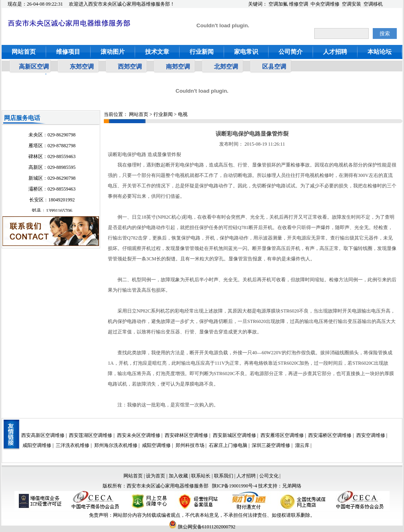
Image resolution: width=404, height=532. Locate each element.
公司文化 (269, 476)
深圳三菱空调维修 (271, 445)
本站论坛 (380, 52)
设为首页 (156, 476)
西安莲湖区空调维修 (91, 435)
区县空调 (274, 67)
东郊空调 (82, 67)
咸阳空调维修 (37, 445)
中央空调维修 (325, 4)
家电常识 (246, 52)
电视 (183, 114)
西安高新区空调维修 (43, 435)
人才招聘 (335, 52)
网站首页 (24, 52)
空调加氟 (278, 4)
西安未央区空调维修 (139, 435)
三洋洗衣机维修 (73, 445)
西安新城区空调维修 (234, 435)
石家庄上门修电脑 (228, 445)
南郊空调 (178, 67)
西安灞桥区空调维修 (330, 435)
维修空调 (299, 4)
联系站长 (201, 476)
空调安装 (351, 4)
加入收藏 (178, 476)
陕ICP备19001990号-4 (235, 486)
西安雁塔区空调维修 (282, 435)
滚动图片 (113, 52)
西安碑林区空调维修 (186, 435)
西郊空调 (130, 67)
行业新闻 (202, 52)
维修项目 (68, 52)
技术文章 (157, 52)
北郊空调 (226, 67)
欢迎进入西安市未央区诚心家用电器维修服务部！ (122, 4)
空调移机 (373, 4)
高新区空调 (34, 67)
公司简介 (291, 52)
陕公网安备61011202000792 (202, 527)
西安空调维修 (371, 435)
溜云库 (302, 445)
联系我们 (224, 476)
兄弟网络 (292, 486)
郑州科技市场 (190, 445)
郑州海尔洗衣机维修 (116, 445)
